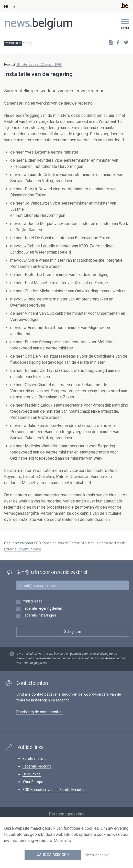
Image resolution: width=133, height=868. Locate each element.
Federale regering (37, 766)
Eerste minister (35, 759)
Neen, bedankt (97, 855)
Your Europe (33, 782)
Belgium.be (32, 774)
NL (7, 7)
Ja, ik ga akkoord (53, 855)
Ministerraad (32, 602)
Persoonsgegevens (67, 814)
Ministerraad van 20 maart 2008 (39, 65)
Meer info (62, 841)
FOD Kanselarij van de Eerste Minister (54, 790)
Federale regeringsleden (42, 609)
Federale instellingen (39, 616)
